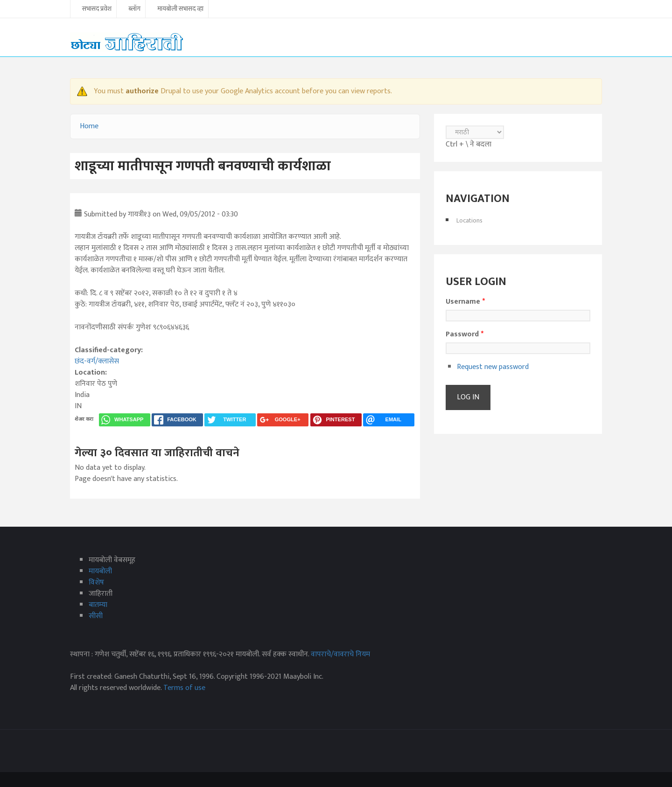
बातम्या (98, 605)
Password (465, 334)
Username (465, 302)
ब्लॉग (134, 9)
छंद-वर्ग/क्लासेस (97, 361)
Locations (469, 220)
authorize (142, 91)
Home (89, 126)
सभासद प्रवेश (97, 9)
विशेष (96, 582)
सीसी (96, 616)
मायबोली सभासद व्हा (180, 9)
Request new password (493, 367)
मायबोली (100, 571)
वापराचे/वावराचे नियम (340, 654)
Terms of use (184, 688)
